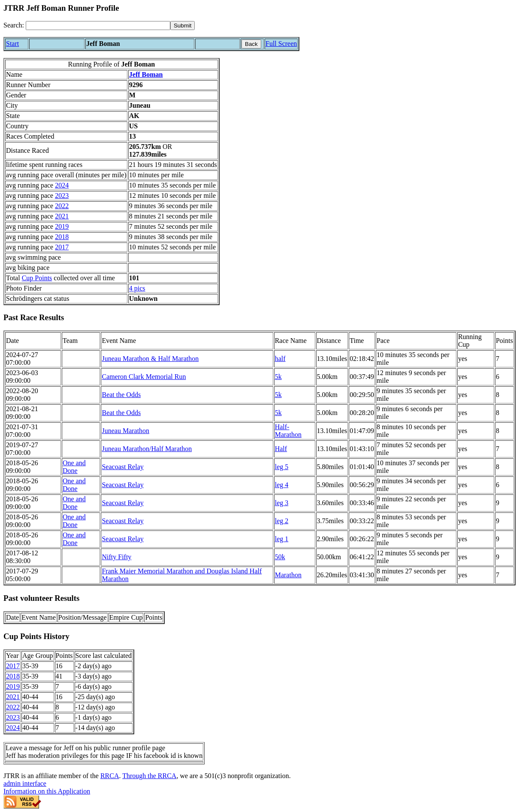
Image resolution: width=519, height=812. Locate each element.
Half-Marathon (288, 431)
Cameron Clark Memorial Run (144, 377)
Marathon (288, 575)
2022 (62, 206)
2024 (62, 185)
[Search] (98, 26)
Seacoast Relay (122, 467)
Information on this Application (47, 791)
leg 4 (282, 485)
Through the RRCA (149, 776)
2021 (62, 216)
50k (280, 557)
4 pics (137, 288)
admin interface (25, 783)
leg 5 (282, 467)
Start (12, 44)
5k (278, 377)
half (280, 359)
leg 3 (282, 503)
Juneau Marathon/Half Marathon (147, 449)
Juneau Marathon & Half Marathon (150, 359)
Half (281, 449)
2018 (62, 237)
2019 (62, 226)
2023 (62, 195)
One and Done (74, 467)
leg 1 (282, 539)
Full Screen (281, 44)
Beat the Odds (121, 395)
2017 (62, 247)
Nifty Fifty (116, 557)
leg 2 (282, 521)
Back (251, 44)
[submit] (183, 26)
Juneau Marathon (125, 431)
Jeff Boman (146, 74)
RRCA (110, 776)
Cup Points (37, 278)
